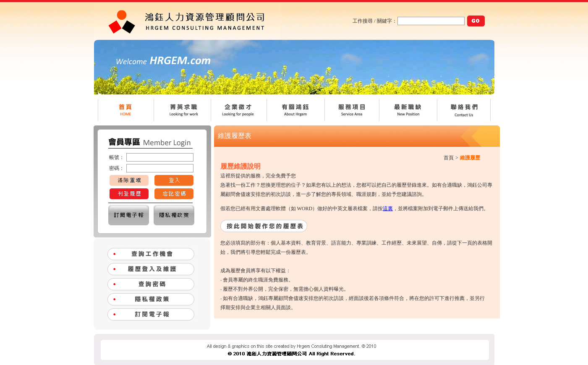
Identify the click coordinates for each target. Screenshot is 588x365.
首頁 (449, 158)
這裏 (388, 209)
